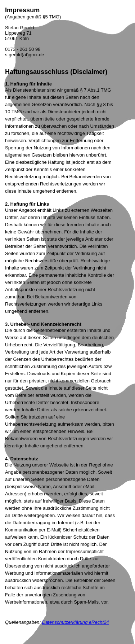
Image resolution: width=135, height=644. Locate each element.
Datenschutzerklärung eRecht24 (76, 622)
